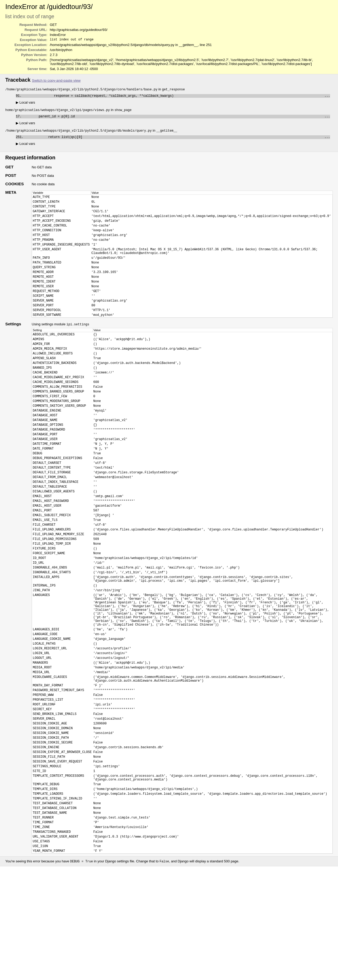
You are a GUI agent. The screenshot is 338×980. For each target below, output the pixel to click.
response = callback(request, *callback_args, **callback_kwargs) (177, 97)
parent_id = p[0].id (177, 119)
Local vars (25, 104)
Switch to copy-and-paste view (56, 81)
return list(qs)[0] (178, 140)
